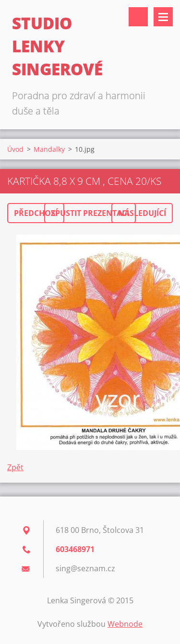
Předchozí (36, 213)
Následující (142, 213)
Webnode (125, 624)
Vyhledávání (138, 17)
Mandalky (49, 149)
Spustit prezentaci (90, 213)
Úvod (15, 149)
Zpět (15, 467)
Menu (163, 17)
